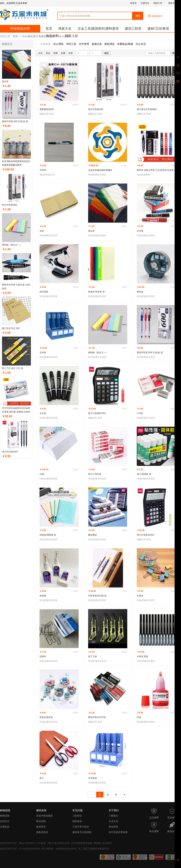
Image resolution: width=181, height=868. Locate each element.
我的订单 (159, 3)
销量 (56, 53)
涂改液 (43, 596)
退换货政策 (42, 832)
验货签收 (41, 827)
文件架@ (93, 778)
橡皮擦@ (93, 535)
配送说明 (41, 821)
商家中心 (174, 3)
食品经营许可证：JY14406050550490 (20, 849)
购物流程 (5, 816)
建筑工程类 (133, 29)
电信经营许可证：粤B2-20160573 (18, 843)
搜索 (138, 16)
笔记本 (5, 81)
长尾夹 (140, 596)
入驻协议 (77, 816)
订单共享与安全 (81, 827)
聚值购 (97, 843)
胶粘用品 (110, 44)
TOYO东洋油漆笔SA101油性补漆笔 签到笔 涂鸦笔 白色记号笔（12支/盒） (16, 412)
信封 (42, 231)
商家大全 (65, 29)
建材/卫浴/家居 (158, 29)
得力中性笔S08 (9, 205)
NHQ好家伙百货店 (97, 175)
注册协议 (5, 827)
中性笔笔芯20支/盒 (97, 596)
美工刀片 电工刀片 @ (13, 368)
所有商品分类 (20, 29)
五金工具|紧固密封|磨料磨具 (98, 29)
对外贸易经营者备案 (82, 843)
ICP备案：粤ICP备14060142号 (53, 843)
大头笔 (43, 413)
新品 (48, 53)
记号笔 (140, 231)
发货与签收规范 (45, 816)
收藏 (63, 53)
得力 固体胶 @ (144, 474)
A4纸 (42, 474)
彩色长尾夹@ (46, 717)
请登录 (133, 3)
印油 (139, 717)
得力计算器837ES (97, 413)
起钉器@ (44, 292)
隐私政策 (77, 821)
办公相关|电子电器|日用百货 (38, 36)
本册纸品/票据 (125, 44)
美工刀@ (93, 656)
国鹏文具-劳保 (46, 114)
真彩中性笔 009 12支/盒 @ (15, 121)
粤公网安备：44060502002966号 (59, 849)
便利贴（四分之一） (12, 245)
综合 (41, 53)
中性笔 (43, 170)
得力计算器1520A (145, 535)
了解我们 (113, 816)
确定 (107, 53)
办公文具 (64, 36)
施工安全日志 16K (11, 328)
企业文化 (113, 821)
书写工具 (71, 44)
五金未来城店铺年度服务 (100, 170)
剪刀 (42, 778)
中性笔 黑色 (143, 656)
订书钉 (140, 413)
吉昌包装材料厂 (144, 175)
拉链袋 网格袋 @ (48, 535)
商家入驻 (71, 36)
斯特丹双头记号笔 (97, 717)
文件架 (43, 353)
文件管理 (84, 44)
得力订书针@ (95, 474)
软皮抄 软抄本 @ (96, 292)
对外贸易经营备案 (118, 832)
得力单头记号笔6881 (147, 109)
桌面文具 (97, 44)
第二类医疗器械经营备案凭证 (94, 849)
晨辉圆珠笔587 (47, 109)
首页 (49, 29)
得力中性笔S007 (10, 452)
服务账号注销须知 (82, 832)
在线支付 (5, 821)
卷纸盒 (140, 292)
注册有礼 (145, 3)
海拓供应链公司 (47, 175)
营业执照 (113, 827)
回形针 (43, 656)
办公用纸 (58, 44)
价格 (71, 53)
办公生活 (141, 44)
